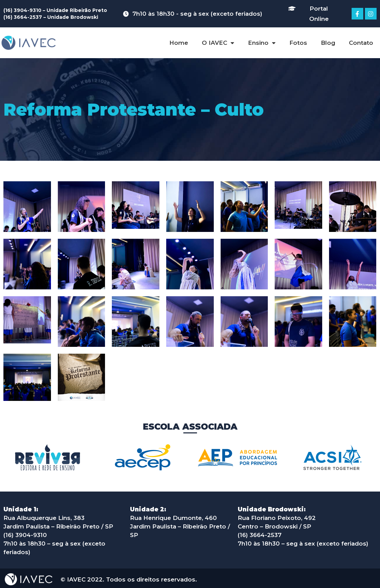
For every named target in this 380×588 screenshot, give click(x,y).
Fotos (298, 43)
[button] (313, 14)
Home (179, 43)
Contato (361, 43)
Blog (328, 43)
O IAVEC (218, 43)
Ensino (262, 43)
